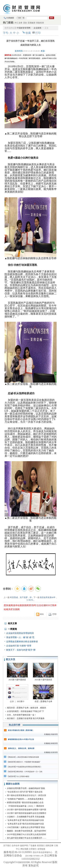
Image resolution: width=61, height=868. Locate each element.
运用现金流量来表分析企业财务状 (22, 642)
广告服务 (33, 846)
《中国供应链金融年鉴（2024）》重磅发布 (26, 806)
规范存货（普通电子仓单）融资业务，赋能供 (27, 708)
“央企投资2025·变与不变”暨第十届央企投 (25, 792)
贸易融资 (32, 23)
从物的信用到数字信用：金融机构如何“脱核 (26, 788)
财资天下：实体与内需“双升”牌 (21, 650)
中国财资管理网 (24, 28)
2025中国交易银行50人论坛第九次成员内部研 (27, 834)
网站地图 (24, 849)
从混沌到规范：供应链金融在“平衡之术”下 (25, 711)
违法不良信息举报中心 (42, 852)
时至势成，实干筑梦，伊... (22, 597)
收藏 (28, 33)
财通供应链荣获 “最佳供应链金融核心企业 (25, 802)
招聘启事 (49, 846)
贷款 (25, 23)
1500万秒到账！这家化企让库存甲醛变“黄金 (26, 827)
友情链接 (41, 849)
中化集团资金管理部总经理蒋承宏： (29, 767)
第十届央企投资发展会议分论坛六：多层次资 (27, 795)
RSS (42, 614)
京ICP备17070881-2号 (34, 856)
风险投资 (40, 23)
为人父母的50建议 (23, 776)
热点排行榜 (14, 725)
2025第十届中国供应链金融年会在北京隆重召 (27, 813)
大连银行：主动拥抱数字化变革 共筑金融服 (26, 817)
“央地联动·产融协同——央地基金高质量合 (25, 799)
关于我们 (7, 846)
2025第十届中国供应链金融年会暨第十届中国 (27, 810)
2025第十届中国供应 (17, 680)
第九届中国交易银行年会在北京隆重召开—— (27, 838)
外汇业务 (19, 23)
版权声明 (24, 846)
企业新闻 (37, 28)
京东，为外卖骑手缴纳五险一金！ (22, 715)
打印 (38, 33)
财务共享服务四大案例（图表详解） (21, 730)
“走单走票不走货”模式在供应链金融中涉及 (25, 820)
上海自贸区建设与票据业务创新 (28, 757)
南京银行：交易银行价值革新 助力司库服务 (26, 718)
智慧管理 (12, 772)
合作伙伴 (16, 846)
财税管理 (12, 762)
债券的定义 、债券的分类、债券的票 (21, 748)
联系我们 (41, 846)
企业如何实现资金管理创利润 (20, 633)
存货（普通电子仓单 (43, 701)
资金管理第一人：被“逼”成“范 (20, 637)
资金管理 (12, 767)
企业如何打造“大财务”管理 (19, 646)
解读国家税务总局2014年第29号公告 (21, 739)
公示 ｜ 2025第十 (17, 701)
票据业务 (12, 757)
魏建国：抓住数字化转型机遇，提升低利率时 (27, 831)
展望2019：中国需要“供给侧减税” (28, 762)
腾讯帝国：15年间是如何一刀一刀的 (29, 772)
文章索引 (33, 849)
